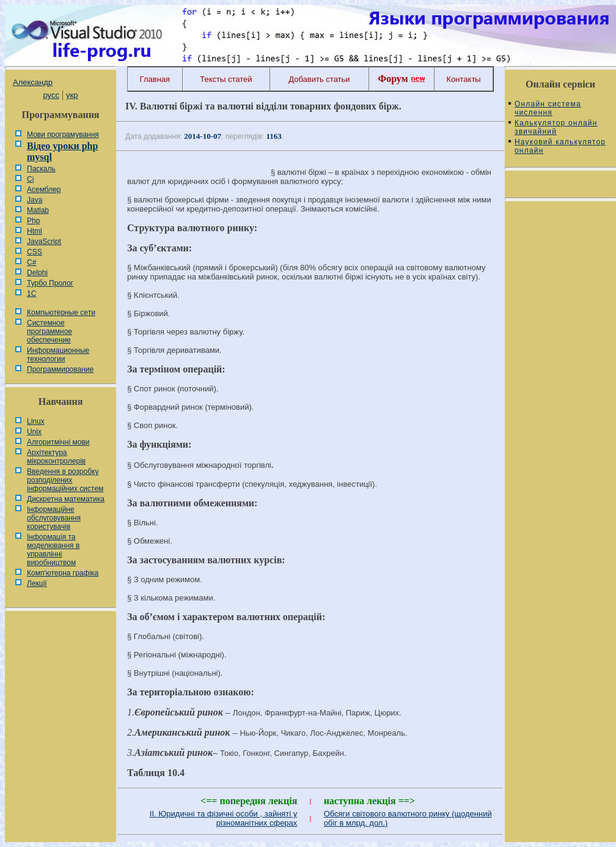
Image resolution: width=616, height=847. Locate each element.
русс (51, 95)
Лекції (37, 583)
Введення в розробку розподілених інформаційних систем (65, 480)
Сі (30, 179)
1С (31, 294)
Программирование (60, 369)
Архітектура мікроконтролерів (56, 457)
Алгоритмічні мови (58, 442)
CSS (35, 252)
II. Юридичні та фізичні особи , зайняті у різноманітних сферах (224, 818)
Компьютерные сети (61, 313)
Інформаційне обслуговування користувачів (54, 518)
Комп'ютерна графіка (63, 573)
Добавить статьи (319, 79)
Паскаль (41, 169)
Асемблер (44, 190)
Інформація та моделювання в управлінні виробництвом (53, 550)
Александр (33, 82)
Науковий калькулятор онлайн (560, 146)
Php (33, 221)
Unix (34, 432)
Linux (36, 421)
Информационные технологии (58, 355)
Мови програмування (63, 135)
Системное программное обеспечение (50, 331)
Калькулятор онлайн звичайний (556, 127)
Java (35, 200)
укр (72, 95)
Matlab (38, 210)
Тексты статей (226, 79)
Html (35, 231)
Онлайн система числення (548, 108)
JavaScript (44, 242)
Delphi (37, 273)
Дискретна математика (66, 499)
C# (31, 262)
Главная (155, 79)
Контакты (464, 79)
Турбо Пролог (50, 283)
